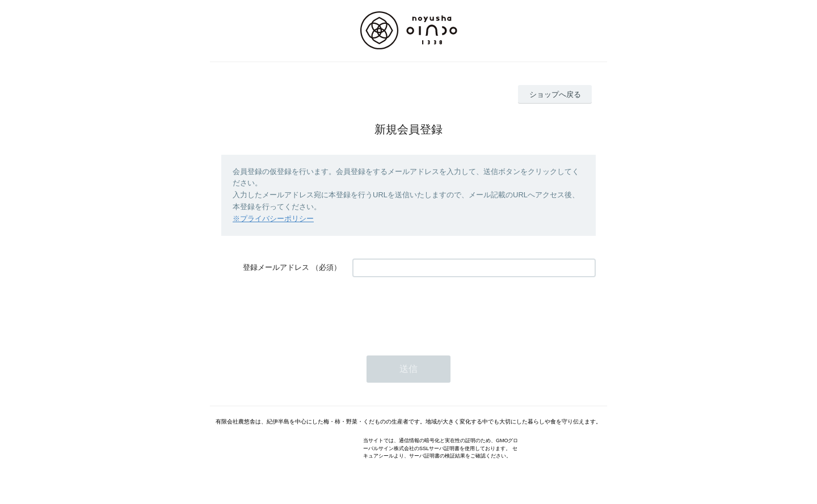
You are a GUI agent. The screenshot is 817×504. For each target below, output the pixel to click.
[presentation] (439, 311)
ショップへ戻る (555, 94)
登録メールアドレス (276, 267)
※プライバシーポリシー (273, 219)
